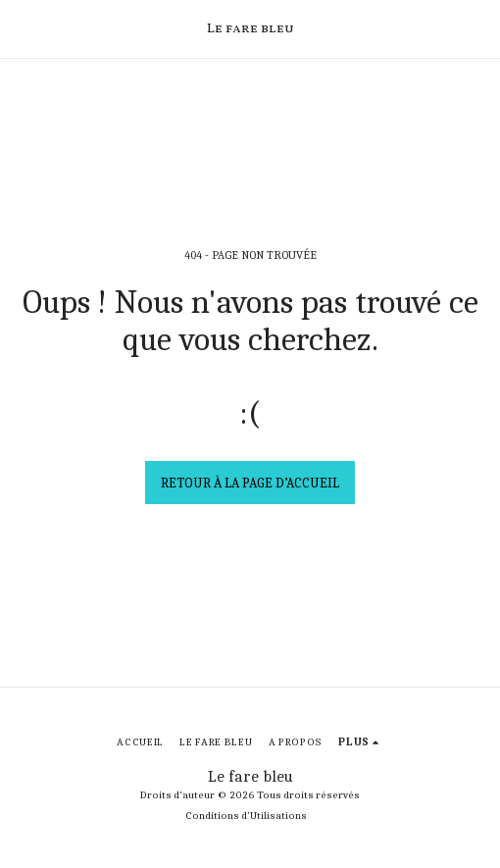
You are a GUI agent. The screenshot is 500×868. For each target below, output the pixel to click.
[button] (22, 28)
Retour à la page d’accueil (250, 483)
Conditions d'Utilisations (246, 816)
